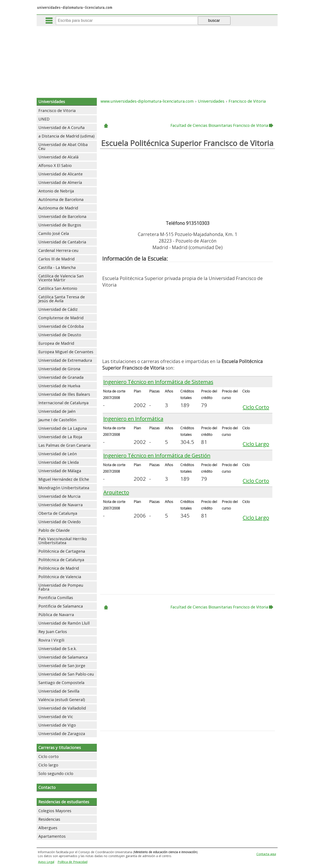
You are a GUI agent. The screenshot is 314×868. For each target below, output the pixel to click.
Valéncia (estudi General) (62, 700)
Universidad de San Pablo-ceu (66, 674)
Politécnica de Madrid (59, 568)
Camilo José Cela (54, 233)
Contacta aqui (266, 854)
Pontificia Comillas (56, 598)
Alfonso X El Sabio (55, 165)
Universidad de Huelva (59, 386)
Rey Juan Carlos (53, 632)
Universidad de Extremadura (65, 360)
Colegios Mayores (55, 811)
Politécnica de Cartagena (62, 551)
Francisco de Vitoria (57, 110)
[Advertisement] (157, 59)
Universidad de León (58, 454)
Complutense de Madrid (61, 318)
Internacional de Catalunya (63, 403)
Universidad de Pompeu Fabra (61, 587)
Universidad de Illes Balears (64, 394)
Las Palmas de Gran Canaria (64, 445)
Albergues (48, 828)
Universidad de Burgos (60, 225)
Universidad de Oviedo (60, 522)
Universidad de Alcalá (58, 157)
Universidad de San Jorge (62, 666)
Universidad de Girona (59, 369)
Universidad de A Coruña (61, 127)
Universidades (52, 102)
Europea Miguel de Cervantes (66, 352)
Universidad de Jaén (57, 411)
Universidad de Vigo (57, 725)
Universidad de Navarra (61, 505)
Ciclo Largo (256, 444)
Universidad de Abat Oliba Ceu (63, 146)
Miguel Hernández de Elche (64, 479)
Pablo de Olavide (54, 530)
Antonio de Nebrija (56, 191)
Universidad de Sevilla (59, 691)
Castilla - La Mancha (57, 267)
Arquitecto (116, 492)
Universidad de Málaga (60, 471)
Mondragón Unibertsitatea (64, 488)
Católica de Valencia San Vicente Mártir (61, 278)
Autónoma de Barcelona (61, 199)
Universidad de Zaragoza (62, 734)
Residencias (49, 819)
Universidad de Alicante (61, 174)
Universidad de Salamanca (63, 657)
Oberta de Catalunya (58, 513)
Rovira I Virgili (51, 640)
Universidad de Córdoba (61, 326)
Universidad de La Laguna (63, 428)
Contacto (47, 787)
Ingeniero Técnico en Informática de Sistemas (158, 382)
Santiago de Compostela (61, 683)
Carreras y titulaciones (60, 747)
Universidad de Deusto (60, 335)
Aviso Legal (46, 862)
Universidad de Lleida (59, 462)
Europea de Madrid (56, 343)
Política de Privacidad (73, 862)
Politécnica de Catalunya (61, 560)
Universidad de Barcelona (62, 216)
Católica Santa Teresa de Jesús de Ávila (62, 299)
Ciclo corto (49, 756)
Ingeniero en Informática (133, 419)
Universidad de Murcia (59, 496)
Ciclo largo (48, 765)
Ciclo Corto (256, 407)
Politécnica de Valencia (60, 577)
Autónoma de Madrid (58, 208)
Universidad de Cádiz (58, 309)
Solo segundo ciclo (56, 773)
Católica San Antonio (58, 288)
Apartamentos (52, 836)
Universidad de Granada (61, 377)
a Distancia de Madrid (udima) (66, 136)
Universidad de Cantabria (62, 242)
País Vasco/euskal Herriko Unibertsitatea (63, 541)
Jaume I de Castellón (57, 420)
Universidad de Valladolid (62, 708)
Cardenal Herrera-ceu (58, 250)
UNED (44, 119)
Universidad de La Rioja (60, 437)
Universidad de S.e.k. (58, 649)
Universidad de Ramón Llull (64, 623)
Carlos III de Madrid (56, 259)
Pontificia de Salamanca (61, 606)
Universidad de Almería (60, 182)
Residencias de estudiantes (64, 802)
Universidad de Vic (56, 717)
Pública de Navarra (56, 615)
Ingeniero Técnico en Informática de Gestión (157, 455)
